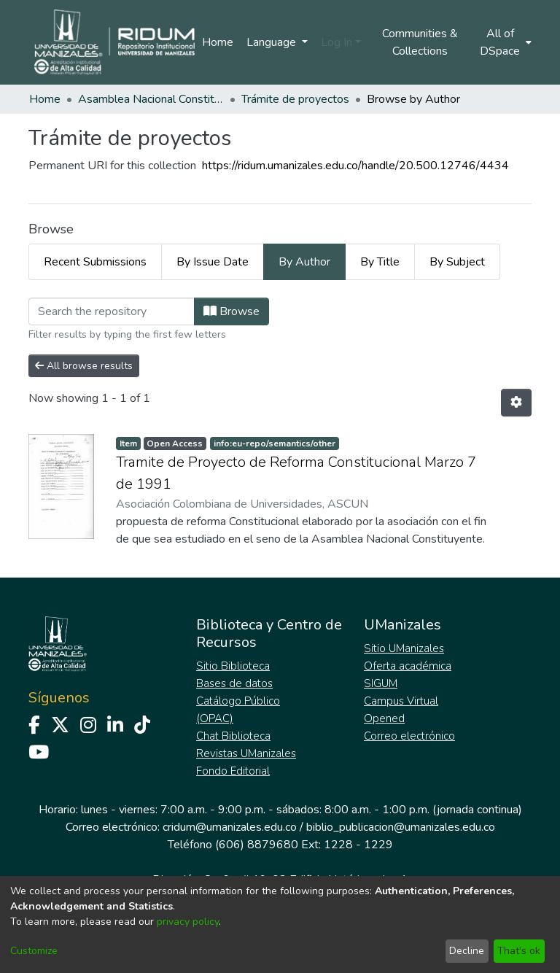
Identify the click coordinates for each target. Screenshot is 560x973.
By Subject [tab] (457, 262)
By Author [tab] (304, 262)
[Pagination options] (516, 403)
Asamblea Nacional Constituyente (151, 99)
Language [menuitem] (273, 42)
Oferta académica (408, 666)
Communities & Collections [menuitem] (420, 42)
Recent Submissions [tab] (95, 262)
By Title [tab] (380, 262)
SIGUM (381, 683)
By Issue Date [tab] (213, 262)
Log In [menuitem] (337, 42)
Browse (232, 311)
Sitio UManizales (404, 648)
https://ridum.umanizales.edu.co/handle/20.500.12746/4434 (355, 166)
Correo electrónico (409, 736)
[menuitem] (505, 42)
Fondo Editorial (233, 771)
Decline (467, 951)
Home (218, 42)
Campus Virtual (401, 701)
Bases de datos (234, 683)
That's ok (519, 951)
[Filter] (112, 311)
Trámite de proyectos (295, 99)
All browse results (84, 366)
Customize (34, 951)
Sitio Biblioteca (233, 666)
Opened (384, 718)
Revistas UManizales (246, 753)
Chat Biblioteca (233, 736)
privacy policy (188, 922)
